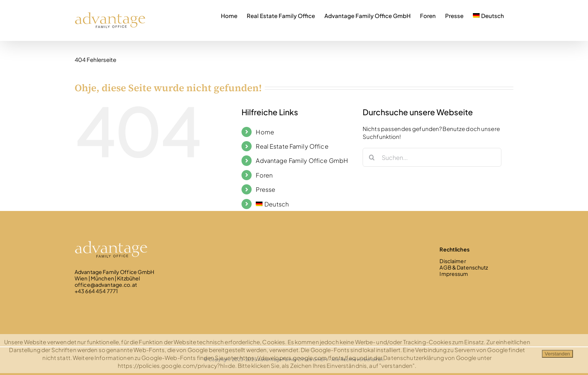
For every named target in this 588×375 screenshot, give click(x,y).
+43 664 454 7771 (96, 291)
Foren (264, 175)
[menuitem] (489, 15)
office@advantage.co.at (106, 285)
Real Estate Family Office (292, 146)
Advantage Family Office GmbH (302, 160)
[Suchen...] (432, 157)
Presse (265, 189)
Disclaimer (453, 261)
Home (265, 132)
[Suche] (372, 157)
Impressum (454, 274)
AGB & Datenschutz (464, 267)
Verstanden (557, 354)
